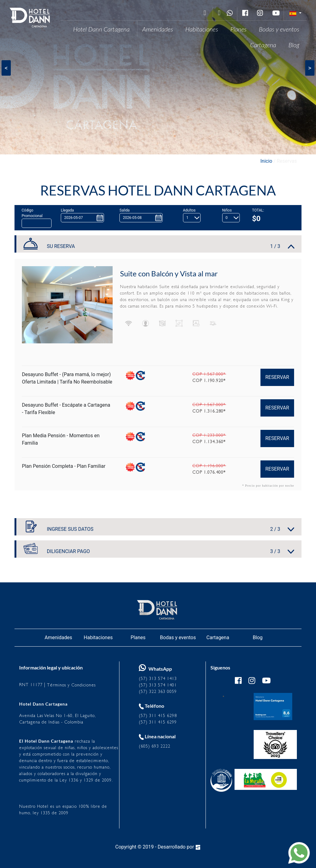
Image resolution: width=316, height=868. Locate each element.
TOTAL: (258, 210)
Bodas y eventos (279, 29)
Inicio (266, 161)
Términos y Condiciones (71, 685)
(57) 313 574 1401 (158, 685)
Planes (239, 29)
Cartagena (263, 45)
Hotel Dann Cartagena (101, 29)
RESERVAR (277, 377)
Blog (294, 45)
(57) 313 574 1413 (158, 679)
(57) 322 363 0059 (158, 692)
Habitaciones (202, 29)
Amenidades (158, 29)
